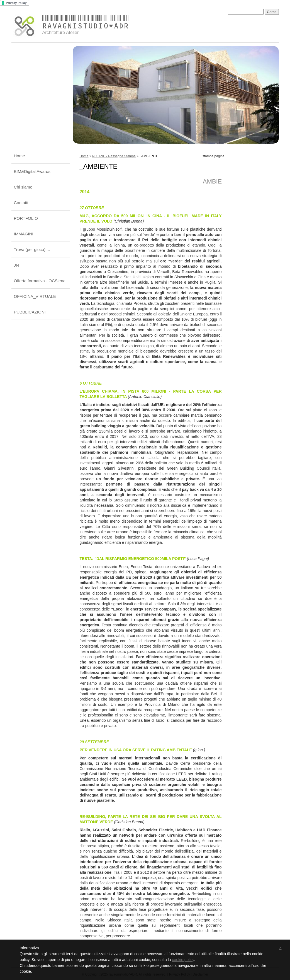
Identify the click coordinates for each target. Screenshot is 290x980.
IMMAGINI (24, 234)
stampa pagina (214, 156)
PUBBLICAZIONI (30, 312)
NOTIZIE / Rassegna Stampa (114, 156)
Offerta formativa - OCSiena (40, 281)
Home (20, 156)
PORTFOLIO (26, 218)
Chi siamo (23, 187)
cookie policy (183, 960)
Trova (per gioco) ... (32, 249)
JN (16, 265)
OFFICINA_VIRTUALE (35, 296)
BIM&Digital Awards (32, 171)
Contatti (21, 203)
